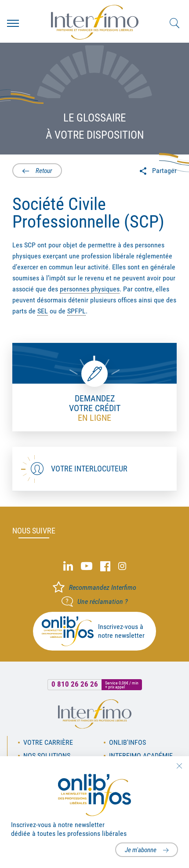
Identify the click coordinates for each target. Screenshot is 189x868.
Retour (44, 171)
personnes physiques (90, 289)
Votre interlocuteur (89, 469)
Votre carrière (48, 742)
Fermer (179, 766)
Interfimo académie (141, 756)
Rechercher (174, 23)
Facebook (105, 566)
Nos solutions (47, 756)
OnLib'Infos (127, 742)
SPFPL (76, 311)
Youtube (87, 566)
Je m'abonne (141, 850)
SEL (43, 311)
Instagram (122, 566)
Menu (13, 23)
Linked (68, 566)
